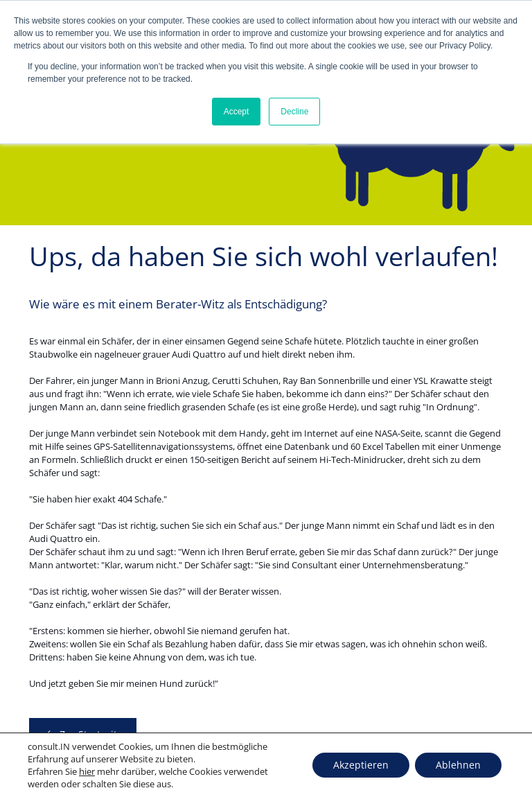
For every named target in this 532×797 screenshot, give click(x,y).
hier (87, 771)
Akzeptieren (361, 765)
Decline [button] (294, 112)
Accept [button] (237, 112)
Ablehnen (458, 765)
